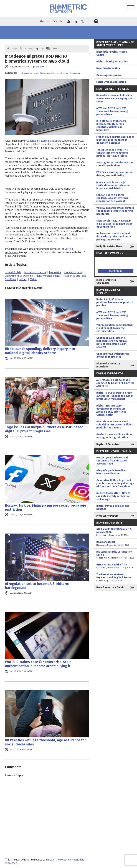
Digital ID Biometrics (108, 444)
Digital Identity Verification (112, 62)
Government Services (50, 73)
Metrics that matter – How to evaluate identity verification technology (113, 496)
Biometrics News (30, 73)
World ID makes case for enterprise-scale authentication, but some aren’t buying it (38, 664)
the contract (49, 162)
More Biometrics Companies (106, 281)
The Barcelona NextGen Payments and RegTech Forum (116, 578)
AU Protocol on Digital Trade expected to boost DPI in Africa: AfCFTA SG (115, 383)
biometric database (35, 272)
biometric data (13, 272)
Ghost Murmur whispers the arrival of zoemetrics (113, 355)
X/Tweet (29, 49)
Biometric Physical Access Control (112, 53)
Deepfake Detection (108, 68)
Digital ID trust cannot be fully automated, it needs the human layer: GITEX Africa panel (115, 396)
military (23, 279)
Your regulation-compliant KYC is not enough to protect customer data (114, 328)
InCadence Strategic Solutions (41, 141)
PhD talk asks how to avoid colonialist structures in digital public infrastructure (115, 425)
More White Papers (107, 516)
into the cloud (48, 241)
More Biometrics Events (110, 587)
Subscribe (58, 21)
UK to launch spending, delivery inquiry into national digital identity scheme (40, 351)
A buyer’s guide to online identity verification (111, 472)
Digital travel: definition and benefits (113, 507)
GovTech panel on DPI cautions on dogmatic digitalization (114, 436)
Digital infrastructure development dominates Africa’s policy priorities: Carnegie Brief (111, 410)
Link (42, 49)
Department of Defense (19, 276)
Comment (56, 49)
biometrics (55, 272)
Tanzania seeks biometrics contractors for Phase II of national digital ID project (112, 153)
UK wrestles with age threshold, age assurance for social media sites (45, 742)
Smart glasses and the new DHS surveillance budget (115, 164)
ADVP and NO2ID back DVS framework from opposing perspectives (112, 111)
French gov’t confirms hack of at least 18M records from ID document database (115, 140)
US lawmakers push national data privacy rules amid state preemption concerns (114, 237)
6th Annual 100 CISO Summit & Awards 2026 (116, 532)
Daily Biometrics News (109, 246)
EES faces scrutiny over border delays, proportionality (115, 174)
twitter (82, 21)
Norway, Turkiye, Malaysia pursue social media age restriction (46, 507)
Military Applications (72, 73)
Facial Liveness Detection (111, 82)
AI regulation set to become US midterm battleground (37, 586)
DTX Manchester (116, 544)
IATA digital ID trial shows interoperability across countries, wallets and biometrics (111, 126)
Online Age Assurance (109, 75)
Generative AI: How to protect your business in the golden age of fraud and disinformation (115, 483)
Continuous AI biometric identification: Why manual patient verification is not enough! (112, 342)
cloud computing (74, 272)
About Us (44, 21)
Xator (33, 279)
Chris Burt (39, 67)
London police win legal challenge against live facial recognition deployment (113, 198)
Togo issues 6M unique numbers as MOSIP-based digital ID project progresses (44, 429)
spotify (96, 21)
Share (15, 49)
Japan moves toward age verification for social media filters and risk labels (113, 185)
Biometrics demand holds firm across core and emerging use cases (114, 98)
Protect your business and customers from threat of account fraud (112, 461)
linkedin (75, 21)
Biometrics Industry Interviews (108, 365)
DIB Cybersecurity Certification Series (116, 555)
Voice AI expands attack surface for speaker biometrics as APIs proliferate (115, 211)
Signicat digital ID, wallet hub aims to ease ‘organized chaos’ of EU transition (115, 224)
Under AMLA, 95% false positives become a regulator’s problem (115, 302)
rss (68, 21)
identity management (48, 276)
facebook (89, 21)
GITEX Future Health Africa (116, 566)
